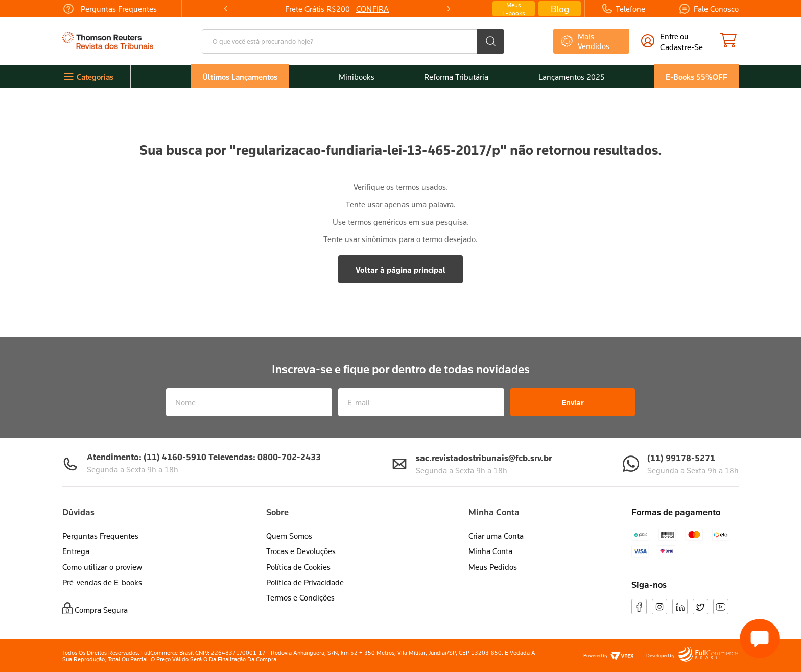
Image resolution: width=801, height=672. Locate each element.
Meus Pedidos (493, 567)
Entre (669, 36)
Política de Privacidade (305, 582)
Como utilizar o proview (102, 567)
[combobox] (353, 41)
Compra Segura (101, 610)
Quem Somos (289, 536)
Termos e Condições (300, 597)
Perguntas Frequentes (100, 536)
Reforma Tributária (456, 77)
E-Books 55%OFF (697, 77)
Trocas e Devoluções (301, 551)
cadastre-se (681, 47)
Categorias (95, 77)
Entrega (76, 551)
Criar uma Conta (496, 536)
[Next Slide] (448, 9)
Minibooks (357, 77)
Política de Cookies (298, 567)
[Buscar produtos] (491, 41)
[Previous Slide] (226, 9)
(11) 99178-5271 (681, 458)
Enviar (573, 402)
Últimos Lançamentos (240, 77)
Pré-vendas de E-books (102, 582)
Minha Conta (490, 551)
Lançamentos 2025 (572, 77)
